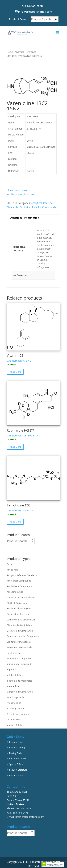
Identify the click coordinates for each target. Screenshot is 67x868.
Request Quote (17, 742)
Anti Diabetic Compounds (19, 586)
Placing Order (16, 753)
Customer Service (18, 759)
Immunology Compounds (19, 664)
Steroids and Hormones (19, 714)
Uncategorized (14, 720)
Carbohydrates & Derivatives (21, 620)
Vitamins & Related (16, 725)
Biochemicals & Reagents (19, 608)
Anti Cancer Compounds (19, 581)
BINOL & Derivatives (17, 603)
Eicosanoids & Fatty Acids (19, 647)
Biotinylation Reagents (18, 614)
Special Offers (16, 764)
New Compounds (15, 697)
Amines (10, 564)
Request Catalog (17, 748)
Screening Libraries (16, 709)
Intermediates (14, 686)
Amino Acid (12, 570)
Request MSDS (16, 775)
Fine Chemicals (14, 653)
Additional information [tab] (25, 218)
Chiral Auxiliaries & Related (20, 625)
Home (10, 52)
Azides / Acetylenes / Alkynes (21, 597)
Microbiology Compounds (20, 692)
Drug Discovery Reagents (19, 642)
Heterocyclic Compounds (19, 659)
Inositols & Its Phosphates (19, 681)
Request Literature (18, 770)
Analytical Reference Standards (22, 575)
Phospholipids (14, 703)
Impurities (12, 670)
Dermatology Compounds (20, 631)
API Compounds (15, 592)
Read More (15, 372)
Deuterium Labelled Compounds (38, 207)
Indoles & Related (15, 675)
